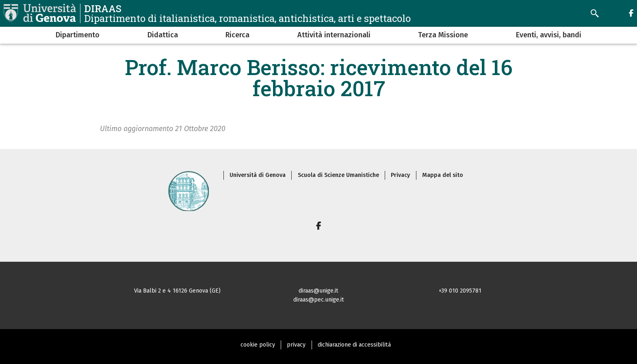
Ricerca (237, 35)
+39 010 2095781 (460, 291)
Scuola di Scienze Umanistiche (338, 175)
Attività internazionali (334, 35)
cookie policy (258, 345)
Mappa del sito (443, 175)
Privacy (400, 175)
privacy (296, 345)
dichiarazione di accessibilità (354, 345)
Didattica (163, 35)
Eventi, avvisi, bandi (549, 35)
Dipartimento (78, 35)
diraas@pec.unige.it (319, 300)
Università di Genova (258, 175)
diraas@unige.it (318, 291)
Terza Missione (443, 35)
